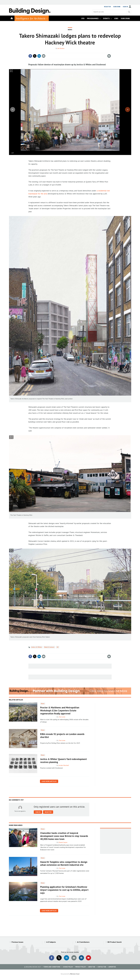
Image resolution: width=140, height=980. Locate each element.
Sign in (38, 812)
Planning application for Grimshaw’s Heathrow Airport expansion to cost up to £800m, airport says (64, 890)
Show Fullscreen (11, 437)
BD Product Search (115, 942)
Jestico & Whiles (37, 647)
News (70, 30)
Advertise (112, 967)
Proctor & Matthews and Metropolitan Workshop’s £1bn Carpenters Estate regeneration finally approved (60, 710)
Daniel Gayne (63, 842)
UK (58, 647)
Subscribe (117, 7)
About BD (92, 967)
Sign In (125, 7)
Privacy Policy (81, 967)
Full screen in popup (11, 71)
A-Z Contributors (83, 942)
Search (129, 12)
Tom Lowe (62, 717)
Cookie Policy (68, 967)
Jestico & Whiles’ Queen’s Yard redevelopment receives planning (63, 761)
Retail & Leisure (49, 647)
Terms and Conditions (52, 967)
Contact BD (102, 967)
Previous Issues (17, 942)
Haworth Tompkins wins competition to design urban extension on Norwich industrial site (64, 863)
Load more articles (49, 781)
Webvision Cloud (75, 974)
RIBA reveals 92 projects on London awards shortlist (62, 736)
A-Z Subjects (51, 942)
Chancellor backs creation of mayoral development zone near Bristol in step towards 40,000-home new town (64, 836)
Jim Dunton (61, 48)
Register (107, 7)
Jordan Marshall (64, 765)
